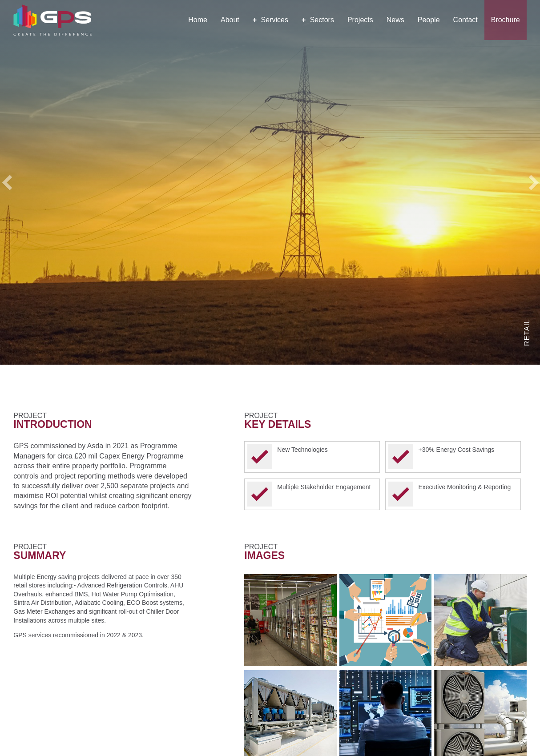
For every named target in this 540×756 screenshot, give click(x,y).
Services (270, 20)
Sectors (318, 20)
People (429, 20)
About (230, 20)
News (395, 20)
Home (198, 20)
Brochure (506, 20)
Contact (465, 20)
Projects (360, 20)
